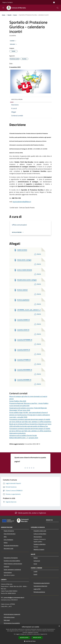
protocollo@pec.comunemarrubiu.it (14, 598)
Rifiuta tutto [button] (37, 637)
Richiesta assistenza (39, 592)
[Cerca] (58, 8)
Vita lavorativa (38, 537)
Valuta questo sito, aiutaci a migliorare (30, 513)
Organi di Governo (9, 531)
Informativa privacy (9, 617)
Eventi (35, 574)
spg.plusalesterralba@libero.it (22, 202)
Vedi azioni (14, 44)
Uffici (5, 537)
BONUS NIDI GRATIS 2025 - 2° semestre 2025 (24, 438)
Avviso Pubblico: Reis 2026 (18, 401)
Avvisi (15, 15)
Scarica (37, 254)
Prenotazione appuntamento (42, 583)
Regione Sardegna (8, 2)
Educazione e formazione (11, 558)
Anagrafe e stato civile (40, 531)
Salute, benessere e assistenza (12, 570)
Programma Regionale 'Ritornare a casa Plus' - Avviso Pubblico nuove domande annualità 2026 (29, 404)
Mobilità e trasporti (39, 549)
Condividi (13, 41)
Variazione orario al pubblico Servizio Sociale (23, 435)
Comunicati (37, 561)
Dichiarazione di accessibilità (12, 623)
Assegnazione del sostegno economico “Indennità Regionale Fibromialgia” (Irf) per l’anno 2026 (28, 409)
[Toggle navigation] (3, 8)
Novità (9, 15)
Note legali (7, 620)
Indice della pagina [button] (17, 99)
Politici (6, 543)
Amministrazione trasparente (12, 614)
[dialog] (30, 634)
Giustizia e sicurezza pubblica (12, 561)
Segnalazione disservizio (40, 586)
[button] (30, 641)
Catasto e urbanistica (40, 544)
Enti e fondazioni (8, 540)
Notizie (36, 558)
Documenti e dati (9, 548)
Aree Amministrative (10, 534)
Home (4, 15)
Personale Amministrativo (11, 546)
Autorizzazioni (8, 572)
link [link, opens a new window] (46, 634)
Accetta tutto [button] (24, 638)
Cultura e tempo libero (40, 534)
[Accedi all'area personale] (54, 2)
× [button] (59, 626)
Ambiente (6, 567)
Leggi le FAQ (37, 589)
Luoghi (36, 571)
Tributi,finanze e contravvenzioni (13, 564)
